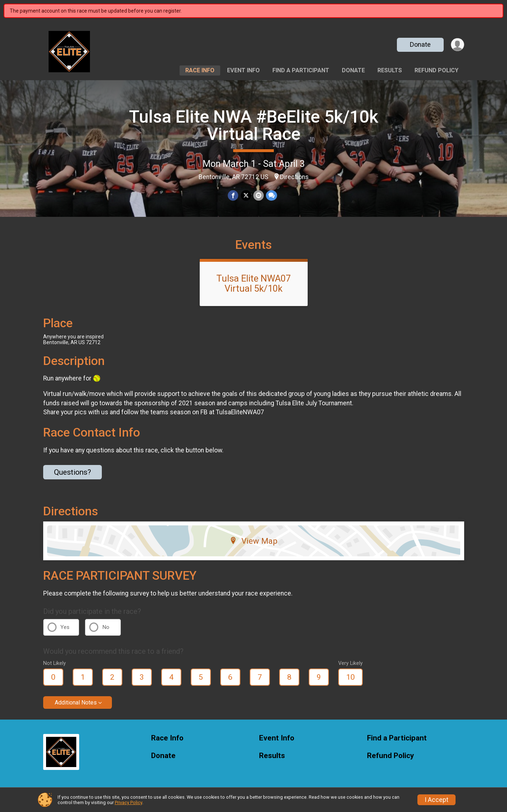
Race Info (200, 70)
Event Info (243, 70)
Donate (420, 44)
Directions (294, 177)
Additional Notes (76, 702)
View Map (254, 541)
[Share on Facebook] (233, 195)
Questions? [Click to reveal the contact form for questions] (73, 472)
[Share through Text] (271, 195)
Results (390, 70)
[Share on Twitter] (246, 195)
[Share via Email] (259, 195)
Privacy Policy (128, 802)
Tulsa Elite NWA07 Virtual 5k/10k (254, 283)
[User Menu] (458, 45)
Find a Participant (301, 70)
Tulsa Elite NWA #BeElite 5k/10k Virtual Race (254, 125)
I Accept (436, 800)
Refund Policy (436, 70)
